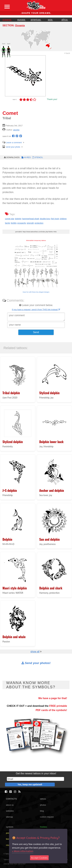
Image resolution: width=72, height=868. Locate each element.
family (8, 223)
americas (36, 20)
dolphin (18, 219)
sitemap (9, 817)
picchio (16, 130)
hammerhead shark (31, 219)
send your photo (11, 147)
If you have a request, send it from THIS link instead (36, 310)
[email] (35, 779)
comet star (10, 219)
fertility (14, 223)
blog (42, 811)
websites (10, 811)
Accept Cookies (39, 858)
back (67, 53)
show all (35, 652)
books (9, 839)
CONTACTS (11, 799)
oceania (7, 20)
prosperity (22, 223)
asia (50, 20)
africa (65, 20)
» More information (23, 851)
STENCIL (37, 157)
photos (43, 805)
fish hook (55, 219)
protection (39, 223)
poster (9, 833)
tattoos (43, 799)
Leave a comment (12, 142)
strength (30, 223)
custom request (47, 817)
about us (10, 805)
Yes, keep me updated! (30, 784)
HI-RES (26, 157)
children (63, 219)
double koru (45, 219)
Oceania (20, 25)
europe (22, 20)
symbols (10, 827)
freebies (44, 827)
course (9, 845)
